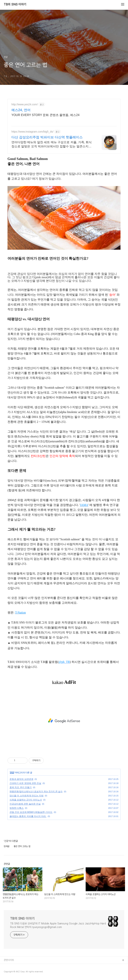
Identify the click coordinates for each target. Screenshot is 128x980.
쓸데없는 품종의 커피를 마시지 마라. (28, 816)
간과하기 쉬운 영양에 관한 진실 (25, 783)
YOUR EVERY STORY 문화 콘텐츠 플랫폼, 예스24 (45, 115)
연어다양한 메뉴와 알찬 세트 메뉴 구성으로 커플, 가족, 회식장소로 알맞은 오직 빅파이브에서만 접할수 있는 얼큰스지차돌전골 (52, 145)
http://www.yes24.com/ (25, 104)
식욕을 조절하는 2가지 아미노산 (26, 800)
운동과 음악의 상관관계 (21, 779)
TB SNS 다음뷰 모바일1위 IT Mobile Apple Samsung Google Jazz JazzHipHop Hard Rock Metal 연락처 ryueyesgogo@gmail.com (58, 925)
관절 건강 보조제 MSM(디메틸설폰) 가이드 (31, 812)
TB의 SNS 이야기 (15, 5)
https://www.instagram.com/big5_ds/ (32, 132)
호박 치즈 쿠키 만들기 (21, 787)
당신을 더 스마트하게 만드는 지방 (27, 796)
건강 (12, 773)
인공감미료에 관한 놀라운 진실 (25, 804)
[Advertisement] (64, 721)
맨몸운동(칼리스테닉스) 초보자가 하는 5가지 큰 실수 (36, 792)
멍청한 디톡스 (17, 808)
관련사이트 (9, 960)
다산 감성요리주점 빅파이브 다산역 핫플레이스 (47, 137)
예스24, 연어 (21, 110)
